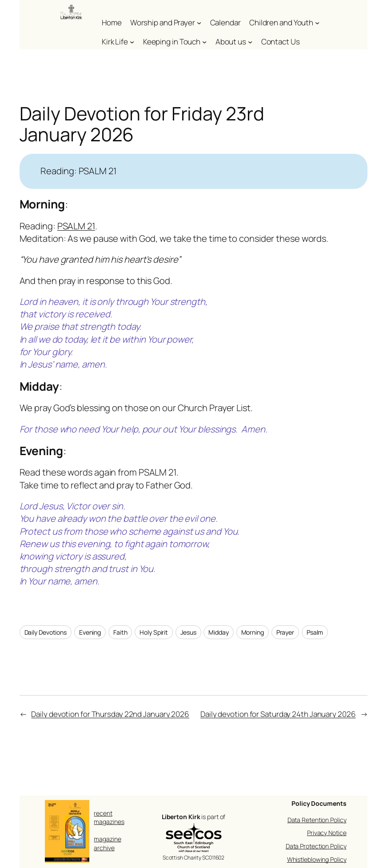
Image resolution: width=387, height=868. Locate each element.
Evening (90, 632)
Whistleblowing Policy (317, 859)
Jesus (188, 632)
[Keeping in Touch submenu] (204, 42)
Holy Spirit (154, 632)
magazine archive (107, 843)
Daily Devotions (46, 632)
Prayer (285, 632)
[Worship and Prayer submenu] (199, 23)
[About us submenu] (250, 42)
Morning (253, 632)
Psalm (315, 632)
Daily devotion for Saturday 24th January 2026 (278, 714)
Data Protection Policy (316, 846)
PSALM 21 (76, 226)
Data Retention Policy (317, 820)
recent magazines (109, 818)
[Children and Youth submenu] (317, 23)
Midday (218, 632)
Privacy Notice (327, 833)
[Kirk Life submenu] (132, 42)
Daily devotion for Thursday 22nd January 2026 (110, 714)
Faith (120, 632)
